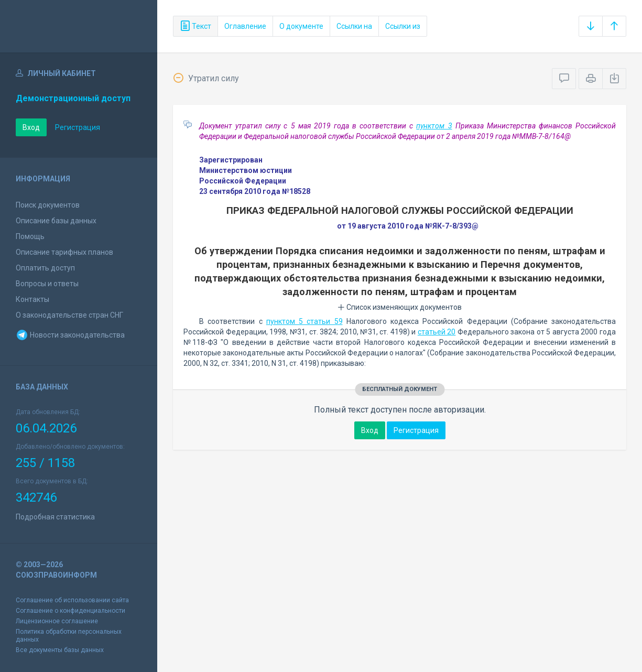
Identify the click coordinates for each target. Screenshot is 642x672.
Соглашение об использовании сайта (72, 600)
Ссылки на (354, 26)
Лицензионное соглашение (57, 621)
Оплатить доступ (45, 268)
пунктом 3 (434, 126)
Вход (31, 127)
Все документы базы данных (60, 650)
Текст (195, 26)
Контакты (32, 299)
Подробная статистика (55, 517)
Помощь (30, 236)
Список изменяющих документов (400, 307)
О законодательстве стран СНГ (69, 315)
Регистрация (78, 127)
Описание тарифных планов (64, 252)
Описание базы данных (56, 221)
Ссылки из (403, 26)
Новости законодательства (70, 335)
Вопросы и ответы (47, 284)
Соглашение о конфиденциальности (70, 611)
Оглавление (245, 26)
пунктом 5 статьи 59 (304, 321)
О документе (301, 26)
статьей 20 (437, 332)
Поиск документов (48, 205)
